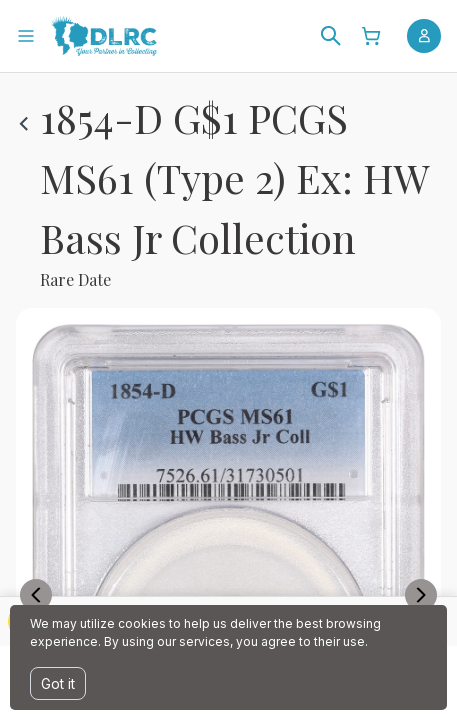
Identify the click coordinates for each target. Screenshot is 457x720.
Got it (58, 683)
